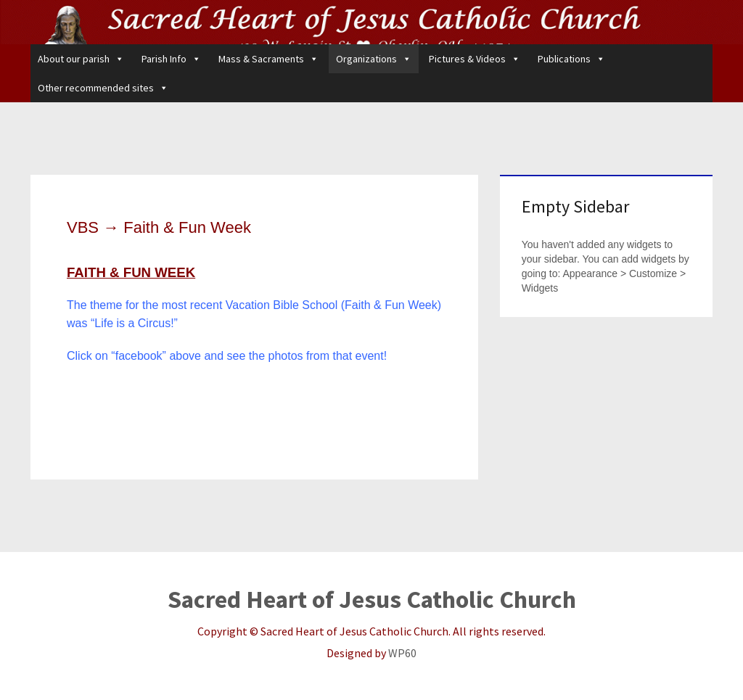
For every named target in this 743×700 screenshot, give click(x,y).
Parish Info (171, 59)
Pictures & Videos (475, 59)
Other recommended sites (103, 88)
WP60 (402, 653)
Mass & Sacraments (268, 59)
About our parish (81, 59)
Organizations (374, 59)
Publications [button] (571, 59)
